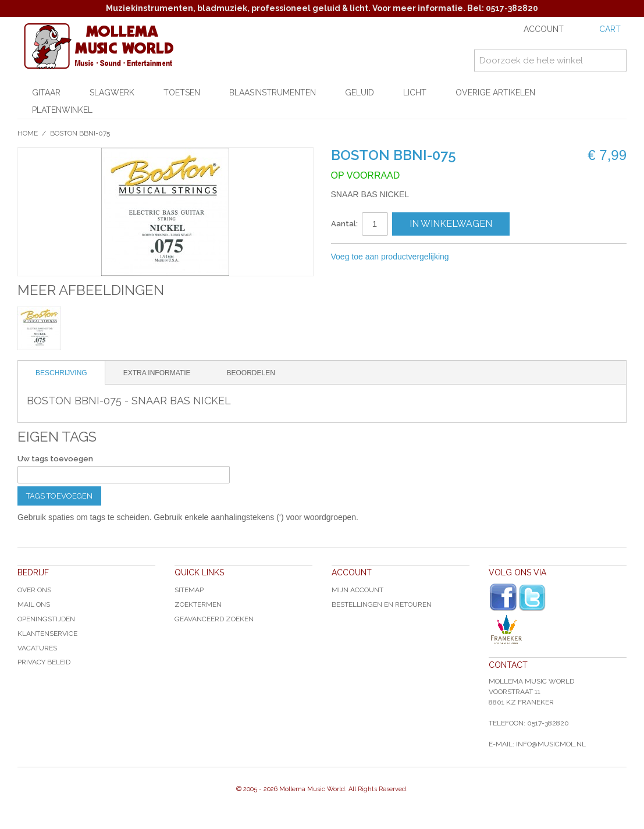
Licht (415, 92)
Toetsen (182, 92)
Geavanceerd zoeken (214, 619)
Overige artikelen (495, 92)
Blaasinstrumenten (273, 92)
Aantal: (344, 224)
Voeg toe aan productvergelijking (390, 257)
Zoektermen (198, 604)
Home (28, 133)
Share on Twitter (520, 257)
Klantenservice (47, 634)
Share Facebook (497, 257)
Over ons (34, 590)
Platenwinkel (62, 110)
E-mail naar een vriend (474, 257)
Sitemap (189, 590)
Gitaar (46, 92)
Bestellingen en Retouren (382, 604)
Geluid (360, 92)
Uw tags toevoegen (55, 459)
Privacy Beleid (44, 662)
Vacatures (37, 648)
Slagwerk (112, 92)
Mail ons (34, 604)
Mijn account (357, 590)
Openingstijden (46, 619)
